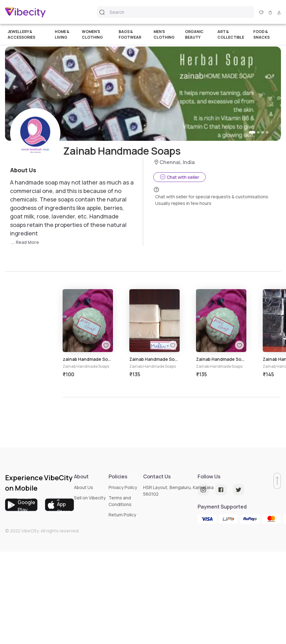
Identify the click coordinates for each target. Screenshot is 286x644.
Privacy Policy (123, 487)
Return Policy (122, 515)
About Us (84, 487)
